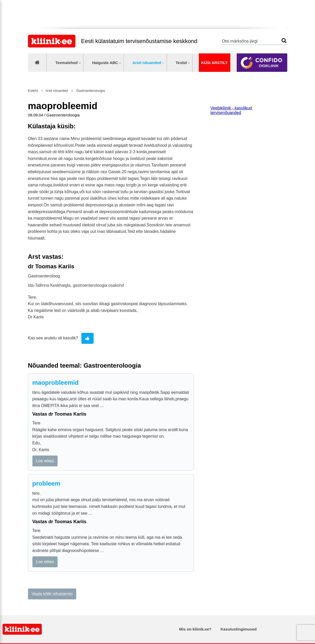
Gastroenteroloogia (90, 91)
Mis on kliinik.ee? (195, 629)
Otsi (284, 41)
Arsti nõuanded (147, 63)
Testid (181, 63)
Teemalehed (67, 63)
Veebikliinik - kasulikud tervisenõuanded (231, 110)
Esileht (33, 91)
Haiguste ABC (105, 63)
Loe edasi (45, 461)
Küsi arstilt (214, 63)
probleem (46, 483)
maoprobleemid (56, 383)
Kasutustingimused (239, 629)
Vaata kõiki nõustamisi (52, 594)
